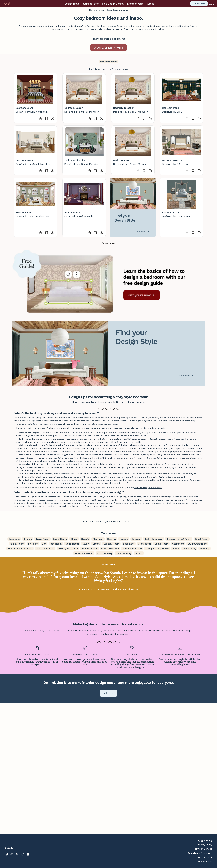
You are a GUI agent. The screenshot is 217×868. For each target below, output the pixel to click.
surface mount (169, 464)
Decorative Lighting (29, 464)
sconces (46, 467)
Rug (26, 455)
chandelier (186, 464)
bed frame (186, 439)
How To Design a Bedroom (148, 488)
